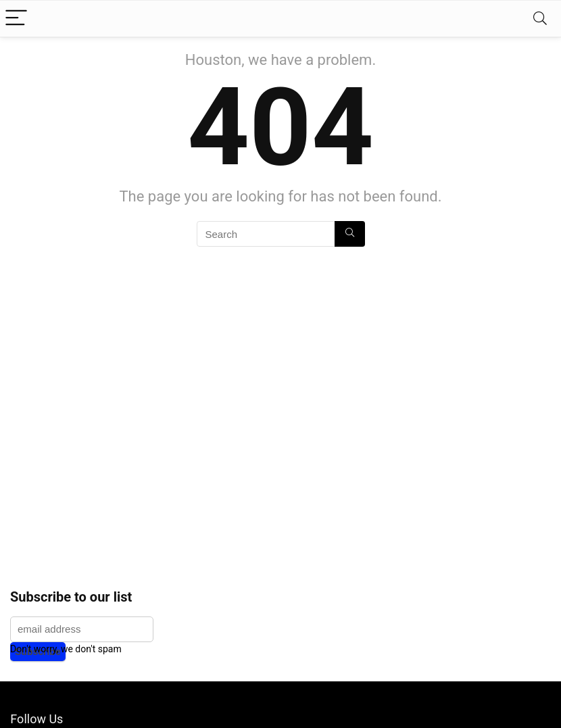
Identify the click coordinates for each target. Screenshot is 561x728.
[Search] (540, 19)
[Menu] (16, 19)
